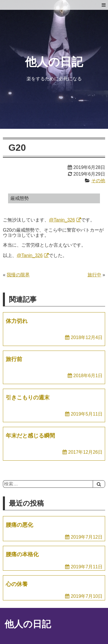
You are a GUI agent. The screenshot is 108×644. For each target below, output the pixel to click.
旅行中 (94, 275)
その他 (98, 181)
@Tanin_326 (62, 220)
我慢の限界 (18, 275)
